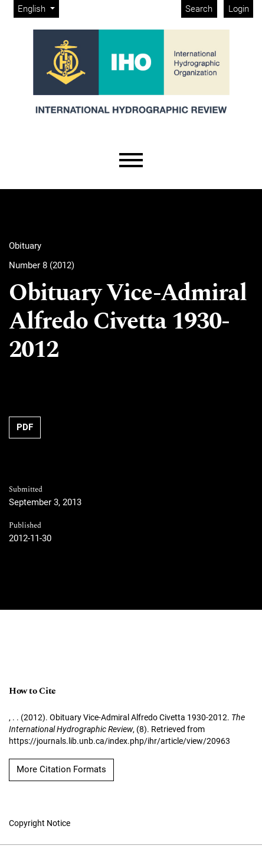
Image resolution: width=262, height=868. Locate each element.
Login (239, 9)
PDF (25, 427)
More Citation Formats (61, 769)
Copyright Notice (40, 823)
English (38, 8)
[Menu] (131, 160)
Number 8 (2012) (42, 265)
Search (199, 9)
